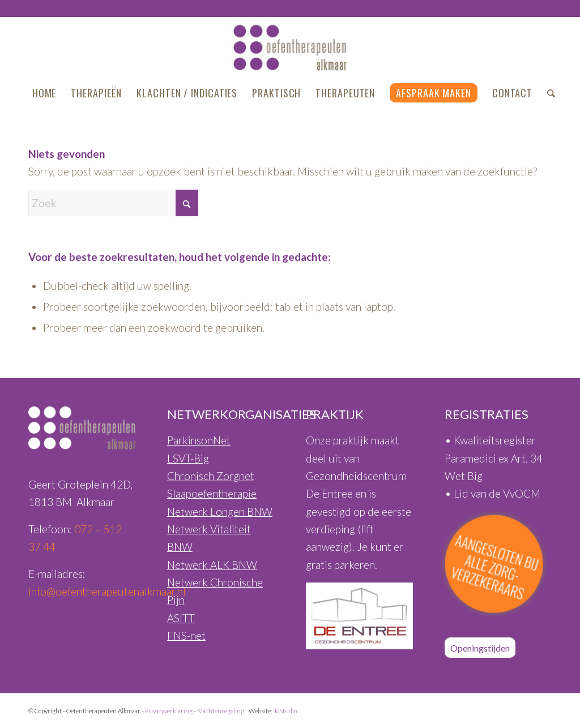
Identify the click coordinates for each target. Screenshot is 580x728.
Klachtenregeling (221, 711)
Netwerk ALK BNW (212, 565)
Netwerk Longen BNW (220, 511)
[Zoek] (547, 93)
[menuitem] (44, 93)
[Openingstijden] (480, 648)
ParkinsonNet (199, 440)
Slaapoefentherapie (212, 493)
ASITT (181, 618)
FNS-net (186, 635)
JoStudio (285, 711)
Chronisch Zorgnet (211, 476)
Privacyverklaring (169, 711)
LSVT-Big (188, 458)
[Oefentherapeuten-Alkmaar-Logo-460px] (290, 48)
